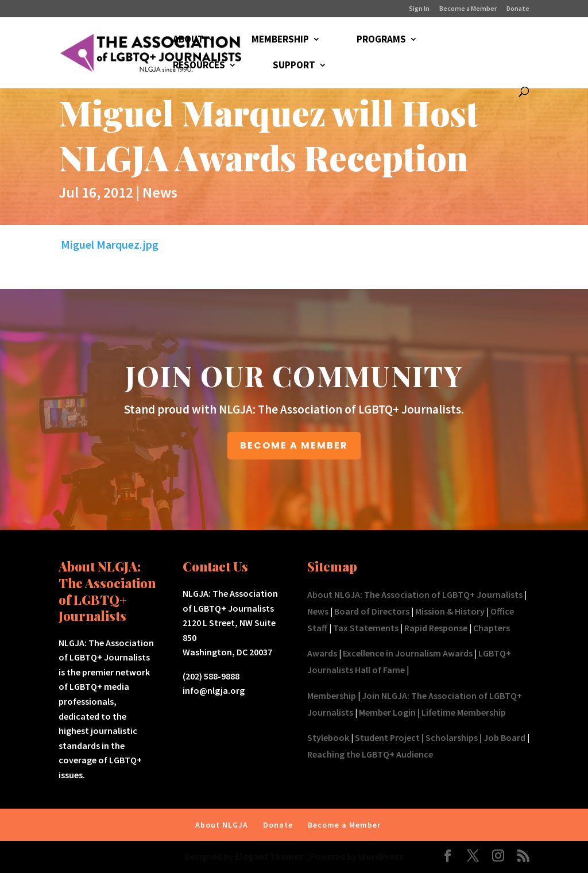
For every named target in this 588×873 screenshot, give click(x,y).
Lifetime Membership (464, 712)
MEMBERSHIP (280, 40)
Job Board (504, 737)
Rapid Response (436, 628)
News (160, 192)
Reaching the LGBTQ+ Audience (370, 754)
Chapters (492, 628)
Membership (332, 696)
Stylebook (328, 737)
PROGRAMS (381, 40)
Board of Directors (372, 611)
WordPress (381, 856)
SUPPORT (294, 66)
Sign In (419, 9)
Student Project (387, 737)
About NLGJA (222, 825)
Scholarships (452, 737)
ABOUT (188, 40)
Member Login (387, 712)
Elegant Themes (269, 856)
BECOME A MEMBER (294, 445)
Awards (322, 653)
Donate (518, 9)
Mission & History (450, 611)
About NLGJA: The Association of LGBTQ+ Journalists (415, 594)
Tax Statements (366, 628)
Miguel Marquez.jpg (110, 244)
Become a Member (468, 9)
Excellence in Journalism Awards (408, 653)
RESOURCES (199, 66)
